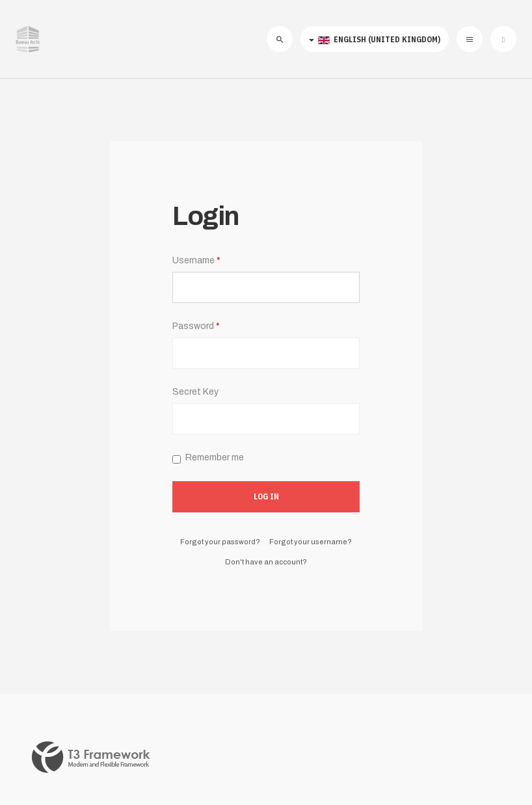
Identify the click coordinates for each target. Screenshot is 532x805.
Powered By (91, 758)
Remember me (208, 457)
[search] (280, 39)
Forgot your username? (311, 542)
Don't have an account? (266, 562)
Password (196, 326)
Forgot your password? (220, 542)
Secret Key (195, 392)
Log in (266, 496)
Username (196, 260)
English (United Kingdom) (375, 39)
